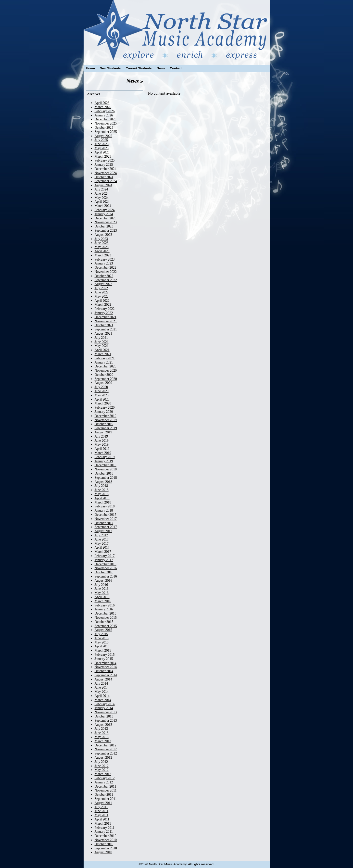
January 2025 (104, 165)
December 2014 (106, 663)
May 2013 (102, 737)
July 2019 (101, 436)
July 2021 (101, 338)
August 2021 (103, 333)
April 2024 (102, 202)
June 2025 (102, 144)
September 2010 (106, 848)
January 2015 (104, 659)
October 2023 (104, 226)
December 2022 (106, 268)
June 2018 (102, 490)
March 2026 (103, 107)
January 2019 (104, 461)
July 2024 (101, 189)
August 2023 (103, 235)
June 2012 (102, 766)
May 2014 (102, 692)
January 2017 (104, 560)
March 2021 (103, 354)
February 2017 (105, 556)
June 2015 (102, 638)
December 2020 (106, 366)
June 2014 (102, 687)
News (161, 68)
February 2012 (105, 778)
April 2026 (102, 103)
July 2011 (101, 807)
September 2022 (106, 280)
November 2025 (106, 123)
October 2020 (104, 375)
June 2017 (102, 539)
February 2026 (105, 111)
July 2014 (101, 684)
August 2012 (103, 758)
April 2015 (102, 646)
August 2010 (103, 852)
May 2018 (102, 494)
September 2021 (106, 329)
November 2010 (106, 840)
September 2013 (106, 721)
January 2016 (104, 609)
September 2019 (106, 428)
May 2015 (102, 642)
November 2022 (106, 272)
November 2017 (106, 519)
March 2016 (103, 601)
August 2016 (103, 581)
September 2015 (106, 626)
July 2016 (101, 585)
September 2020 (106, 379)
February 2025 (105, 160)
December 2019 (106, 416)
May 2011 (102, 815)
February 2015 (105, 655)
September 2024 (106, 181)
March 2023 (103, 255)
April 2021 (102, 350)
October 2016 (104, 572)
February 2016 (105, 605)
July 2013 (101, 729)
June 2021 (102, 342)
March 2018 (103, 502)
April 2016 (102, 597)
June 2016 (102, 589)
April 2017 (102, 547)
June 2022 (102, 292)
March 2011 (103, 824)
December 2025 (106, 119)
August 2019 (103, 432)
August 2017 (103, 531)
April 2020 (102, 399)
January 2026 (104, 115)
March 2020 (103, 403)
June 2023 (102, 243)
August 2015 (103, 630)
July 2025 (101, 140)
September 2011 (106, 799)
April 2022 (102, 301)
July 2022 (101, 288)
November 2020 (106, 371)
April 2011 (102, 819)
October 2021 (104, 325)
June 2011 (102, 811)
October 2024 (104, 177)
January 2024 (104, 214)
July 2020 (101, 387)
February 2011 (105, 828)
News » (135, 81)
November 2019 (106, 420)
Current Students (139, 68)
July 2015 (101, 634)
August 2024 (103, 185)
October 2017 (104, 523)
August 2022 (103, 284)
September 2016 (106, 576)
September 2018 (106, 478)
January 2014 (104, 708)
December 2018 (106, 465)
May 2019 (102, 445)
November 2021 (106, 321)
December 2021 (106, 317)
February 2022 (105, 309)
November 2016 (106, 568)
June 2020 (102, 391)
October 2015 (104, 622)
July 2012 (101, 762)
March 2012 (103, 774)
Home (90, 68)
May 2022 (102, 296)
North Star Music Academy (177, 30)
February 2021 (105, 358)
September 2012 (106, 753)
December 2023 (106, 218)
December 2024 (106, 169)
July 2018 (101, 486)
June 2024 (102, 194)
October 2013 (104, 716)
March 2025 (103, 157)
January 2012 (104, 782)
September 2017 (106, 527)
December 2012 (106, 745)
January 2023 (104, 263)
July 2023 (101, 239)
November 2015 (106, 618)
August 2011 (103, 803)
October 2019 (104, 424)
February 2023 (105, 259)
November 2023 (106, 222)
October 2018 (104, 473)
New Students (110, 68)
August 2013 (103, 725)
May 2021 (102, 346)
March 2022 (103, 305)
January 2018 (104, 510)
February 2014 (105, 704)
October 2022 (104, 276)
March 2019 (103, 453)
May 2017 (102, 544)
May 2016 (102, 593)
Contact (176, 68)
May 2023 (102, 247)
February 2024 (105, 210)
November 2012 (106, 749)
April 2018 (102, 498)
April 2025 (102, 152)
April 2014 (102, 696)
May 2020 (102, 395)
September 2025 (106, 132)
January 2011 (104, 832)
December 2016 (106, 564)
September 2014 (106, 675)
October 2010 (104, 844)
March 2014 (103, 700)
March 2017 (103, 552)
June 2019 (102, 441)
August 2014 (103, 679)
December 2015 (106, 613)
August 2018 (103, 482)
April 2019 (102, 449)
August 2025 (103, 136)
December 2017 (106, 515)
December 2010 (106, 836)
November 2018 (106, 469)
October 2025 (104, 128)
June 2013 (102, 733)
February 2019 (105, 457)
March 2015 (103, 650)
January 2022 (104, 313)
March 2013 (103, 741)
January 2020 (104, 412)
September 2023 (106, 231)
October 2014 (104, 671)
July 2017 (101, 535)
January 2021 (104, 362)
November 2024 (106, 173)
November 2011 (106, 790)
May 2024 (102, 198)
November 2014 (106, 667)
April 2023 (102, 251)
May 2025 (102, 148)
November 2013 (106, 712)
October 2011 (104, 795)
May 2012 (102, 770)
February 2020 (105, 408)
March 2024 (103, 206)
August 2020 (103, 383)
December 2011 (106, 786)
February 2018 (105, 506)
